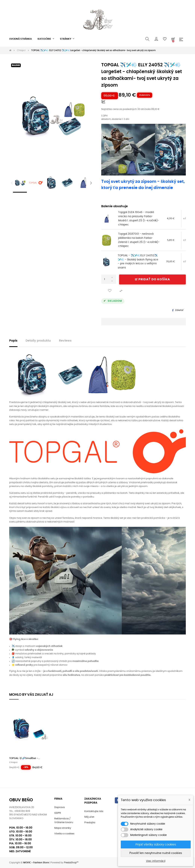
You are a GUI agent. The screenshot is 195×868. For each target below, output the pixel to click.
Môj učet (89, 817)
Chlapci (13, 762)
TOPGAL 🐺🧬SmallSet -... (25, 758)
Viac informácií (156, 861)
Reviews (65, 341)
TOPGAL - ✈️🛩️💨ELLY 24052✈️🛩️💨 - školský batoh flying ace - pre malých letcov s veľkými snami (138, 262)
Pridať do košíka (152, 279)
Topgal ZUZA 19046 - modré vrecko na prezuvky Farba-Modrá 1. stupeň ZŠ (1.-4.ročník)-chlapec (139, 218)
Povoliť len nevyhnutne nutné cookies (156, 853)
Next (91, 183)
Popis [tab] (13, 341)
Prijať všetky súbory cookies (156, 845)
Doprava (60, 807)
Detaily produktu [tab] (38, 341)
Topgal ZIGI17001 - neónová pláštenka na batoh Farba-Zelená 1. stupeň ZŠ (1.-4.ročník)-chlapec (139, 240)
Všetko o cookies (64, 834)
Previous (12, 183)
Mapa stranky (63, 828)
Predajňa (90, 823)
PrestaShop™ (71, 863)
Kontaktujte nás (94, 811)
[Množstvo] (109, 279)
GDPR (58, 813)
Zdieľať (179, 310)
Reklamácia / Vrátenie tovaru (64, 821)
